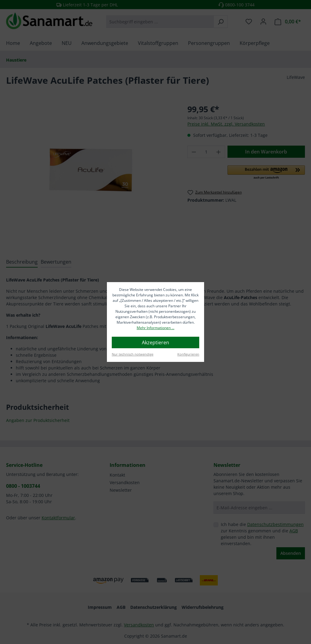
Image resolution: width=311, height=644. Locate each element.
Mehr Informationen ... (155, 328)
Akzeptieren (155, 342)
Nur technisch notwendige (133, 354)
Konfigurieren (188, 354)
